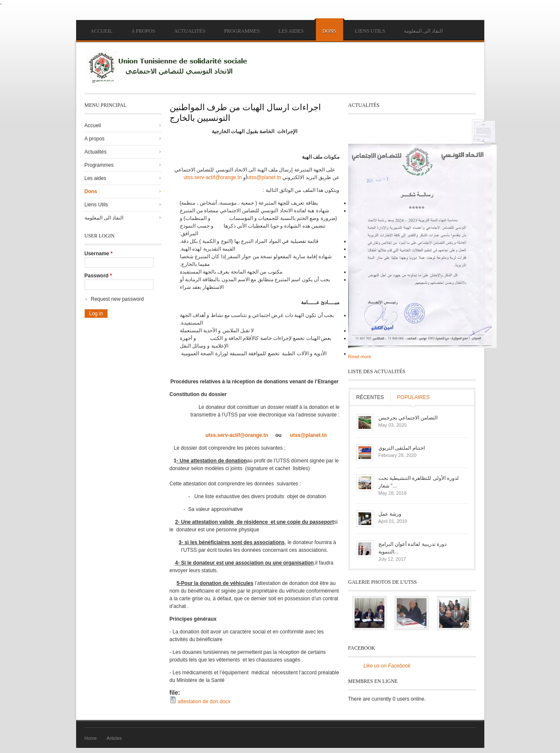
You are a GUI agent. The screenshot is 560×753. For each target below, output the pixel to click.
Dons (329, 31)
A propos (143, 31)
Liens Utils (370, 31)
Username (99, 254)
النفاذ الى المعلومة (423, 31)
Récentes (370, 397)
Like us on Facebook (387, 666)
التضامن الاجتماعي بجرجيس (408, 418)
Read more (360, 357)
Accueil (102, 31)
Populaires (414, 397)
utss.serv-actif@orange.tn (213, 177)
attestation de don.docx (204, 702)
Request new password (118, 299)
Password (98, 276)
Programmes (242, 31)
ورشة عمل (390, 514)
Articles (114, 738)
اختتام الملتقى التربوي (402, 448)
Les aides (291, 31)
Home (91, 738)
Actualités (190, 31)
